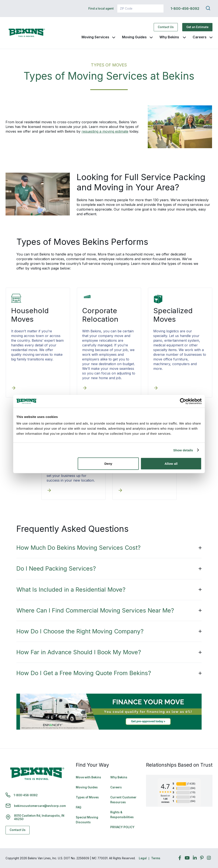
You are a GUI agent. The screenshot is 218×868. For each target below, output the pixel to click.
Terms (156, 858)
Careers (200, 37)
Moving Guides (134, 37)
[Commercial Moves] (49, 491)
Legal (143, 858)
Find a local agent (101, 9)
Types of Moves (87, 797)
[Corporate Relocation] (85, 388)
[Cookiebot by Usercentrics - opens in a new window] (183, 401)
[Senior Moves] (120, 491)
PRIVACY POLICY (122, 827)
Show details (183, 450)
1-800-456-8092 (185, 9)
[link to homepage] (27, 33)
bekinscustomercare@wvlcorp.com (40, 806)
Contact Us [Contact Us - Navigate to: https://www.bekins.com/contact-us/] (166, 27)
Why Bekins (170, 37)
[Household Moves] (14, 388)
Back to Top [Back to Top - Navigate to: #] (203, 842)
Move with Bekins (88, 777)
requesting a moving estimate (105, 131)
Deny (108, 464)
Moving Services (95, 37)
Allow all (171, 464)
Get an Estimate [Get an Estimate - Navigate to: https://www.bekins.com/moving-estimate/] (197, 27)
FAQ (79, 807)
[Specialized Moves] (156, 388)
